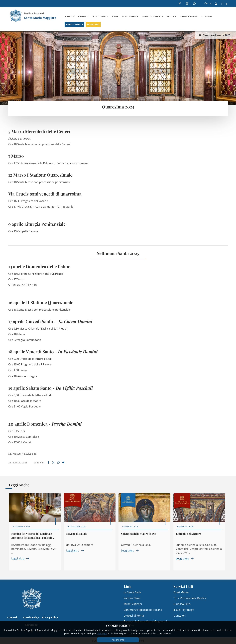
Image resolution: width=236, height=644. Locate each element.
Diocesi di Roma (134, 616)
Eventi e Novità (189, 17)
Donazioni (93, 26)
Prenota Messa (74, 25)
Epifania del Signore (190, 537)
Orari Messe (181, 592)
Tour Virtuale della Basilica (190, 598)
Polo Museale (130, 17)
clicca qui (102, 633)
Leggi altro (22, 561)
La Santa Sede (132, 592)
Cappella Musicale (152, 17)
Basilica (70, 17)
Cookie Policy (31, 617)
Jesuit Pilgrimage (184, 610)
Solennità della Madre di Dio (140, 537)
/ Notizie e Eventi (213, 35)
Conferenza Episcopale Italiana (143, 610)
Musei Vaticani (133, 604)
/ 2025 (227, 35)
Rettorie (172, 17)
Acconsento (118, 640)
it (223, 4)
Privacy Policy (50, 617)
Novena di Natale (78, 537)
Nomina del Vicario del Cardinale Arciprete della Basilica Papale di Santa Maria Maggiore (33, 539)
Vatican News (132, 598)
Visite (115, 17)
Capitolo (83, 17)
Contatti (207, 17)
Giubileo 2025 (182, 604)
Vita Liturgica (100, 17)
